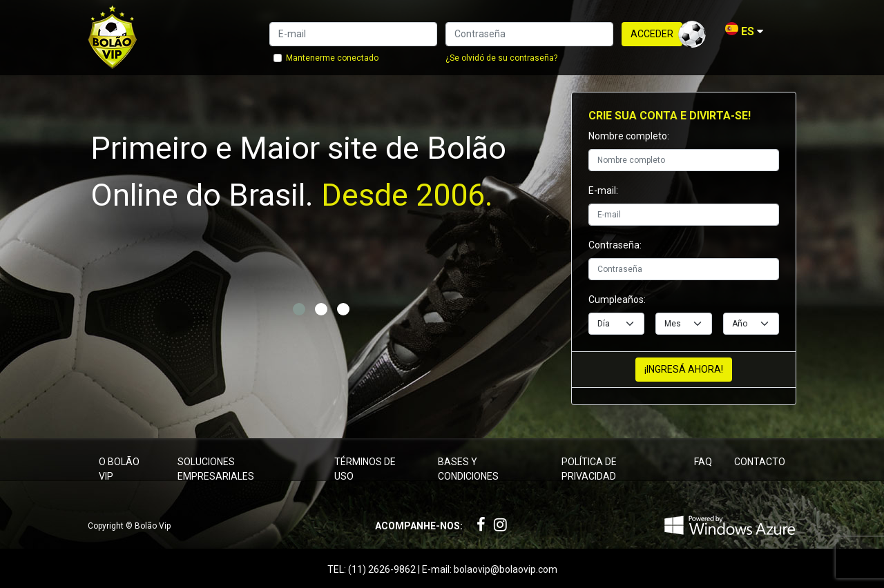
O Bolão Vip (119, 469)
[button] (299, 309)
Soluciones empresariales (216, 469)
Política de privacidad (589, 469)
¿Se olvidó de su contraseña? (501, 58)
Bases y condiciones (468, 469)
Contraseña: (615, 245)
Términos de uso (365, 469)
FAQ (703, 462)
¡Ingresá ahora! (684, 369)
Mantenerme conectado (332, 58)
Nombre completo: (629, 136)
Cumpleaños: (617, 300)
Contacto (760, 462)
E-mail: (603, 190)
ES (744, 31)
